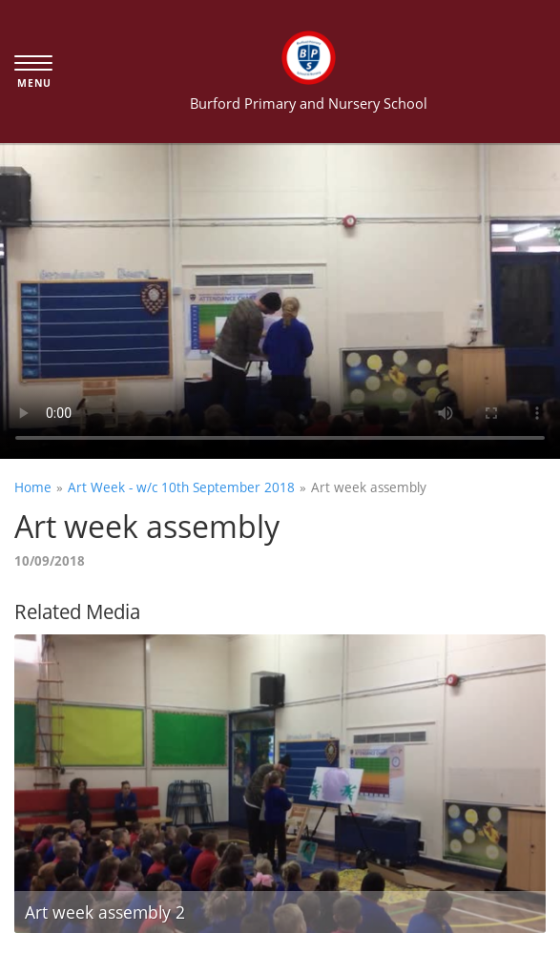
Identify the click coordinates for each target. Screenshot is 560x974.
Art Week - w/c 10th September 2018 (181, 487)
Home (33, 487)
